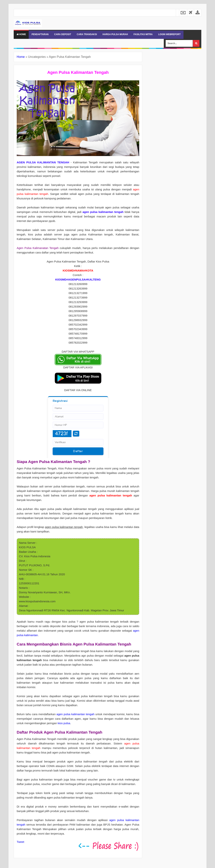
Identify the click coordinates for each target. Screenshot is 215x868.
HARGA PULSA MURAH (115, 34)
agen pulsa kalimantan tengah (75, 714)
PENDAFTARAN (40, 34)
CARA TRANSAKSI (87, 34)
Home (21, 34)
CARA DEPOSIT (63, 34)
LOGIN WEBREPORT (169, 34)
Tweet (20, 842)
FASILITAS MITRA (143, 34)
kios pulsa (64, 723)
